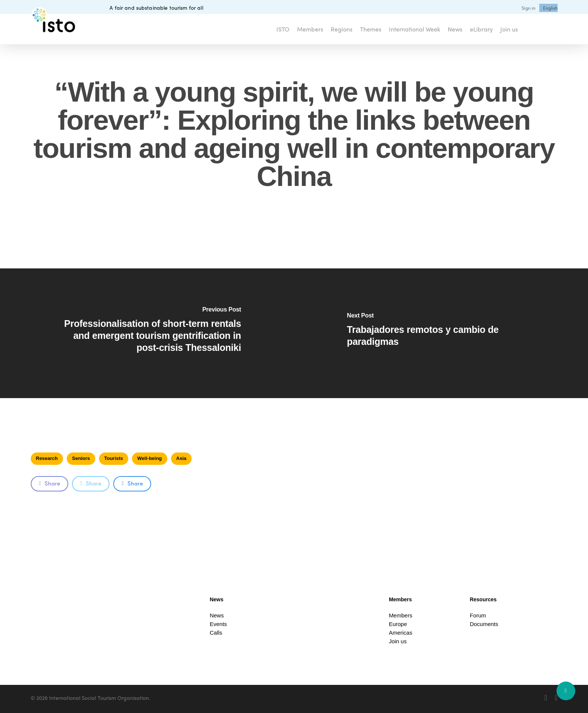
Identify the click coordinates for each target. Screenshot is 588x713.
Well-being (149, 458)
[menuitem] (550, 8)
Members (401, 615)
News (217, 615)
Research (47, 458)
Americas (401, 633)
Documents (484, 624)
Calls (216, 633)
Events (218, 624)
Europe (398, 624)
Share (49, 483)
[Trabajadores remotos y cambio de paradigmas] (441, 333)
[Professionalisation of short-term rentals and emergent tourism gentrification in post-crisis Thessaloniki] (147, 333)
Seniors (81, 458)
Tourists (114, 458)
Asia (181, 458)
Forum (478, 615)
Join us (398, 641)
